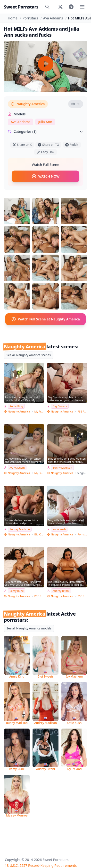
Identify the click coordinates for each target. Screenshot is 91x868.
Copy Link (45, 152)
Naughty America (28, 104)
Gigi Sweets (60, 406)
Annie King (16, 406)
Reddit (72, 145)
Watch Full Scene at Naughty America (45, 319)
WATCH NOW (45, 176)
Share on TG (48, 145)
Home (13, 18)
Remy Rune (17, 591)
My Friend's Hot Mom (39, 411)
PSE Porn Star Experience (82, 411)
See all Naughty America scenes (29, 355)
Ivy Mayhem (17, 468)
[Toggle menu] (82, 7)
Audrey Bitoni (61, 591)
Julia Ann (45, 122)
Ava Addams (53, 18)
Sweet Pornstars (21, 7)
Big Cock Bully (39, 534)
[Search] (47, 7)
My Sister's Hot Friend (39, 473)
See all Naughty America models (29, 628)
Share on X (22, 145)
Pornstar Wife (82, 534)
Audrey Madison (20, 529)
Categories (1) (45, 132)
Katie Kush (59, 529)
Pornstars (30, 18)
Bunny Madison (62, 468)
